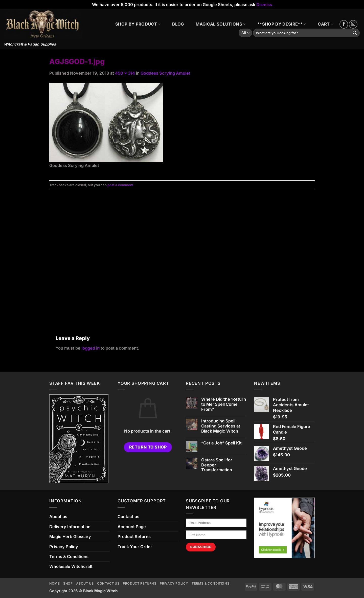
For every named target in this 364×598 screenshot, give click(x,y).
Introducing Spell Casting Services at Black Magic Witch (221, 426)
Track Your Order (135, 547)
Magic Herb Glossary (70, 537)
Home (55, 583)
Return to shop (148, 447)
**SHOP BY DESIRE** (282, 24)
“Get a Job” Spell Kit (221, 443)
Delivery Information (70, 527)
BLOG (178, 24)
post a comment (120, 185)
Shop (68, 583)
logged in (90, 348)
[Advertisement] (182, 257)
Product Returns (134, 537)
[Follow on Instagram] (353, 24)
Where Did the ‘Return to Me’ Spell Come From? (224, 404)
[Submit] (355, 33)
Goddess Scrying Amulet (165, 73)
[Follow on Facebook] (344, 24)
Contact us (128, 517)
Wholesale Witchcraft (71, 566)
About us (58, 517)
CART (325, 24)
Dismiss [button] (264, 5)
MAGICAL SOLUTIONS (221, 24)
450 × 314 (125, 73)
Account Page (132, 527)
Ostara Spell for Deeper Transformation (217, 465)
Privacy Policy (64, 547)
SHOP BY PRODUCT (138, 24)
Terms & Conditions (69, 557)
